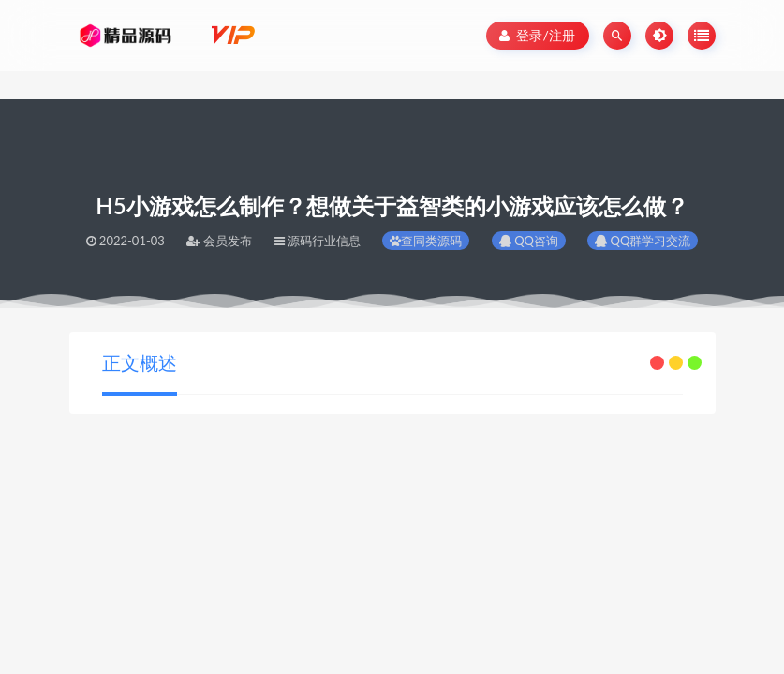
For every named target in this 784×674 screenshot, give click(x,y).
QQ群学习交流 (643, 241)
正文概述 (140, 362)
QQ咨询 (529, 241)
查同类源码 (426, 241)
